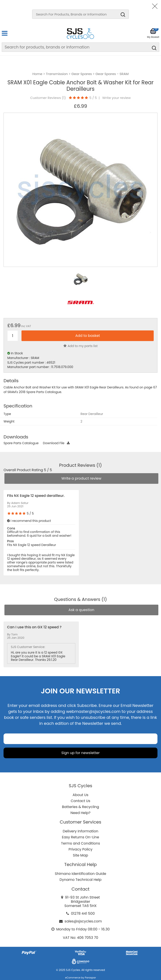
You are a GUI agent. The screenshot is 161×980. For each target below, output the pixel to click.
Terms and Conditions (81, 843)
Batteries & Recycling (81, 807)
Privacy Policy (80, 849)
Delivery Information (80, 831)
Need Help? (80, 813)
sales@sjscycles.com (83, 921)
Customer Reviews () (48, 98)
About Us (80, 795)
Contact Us (80, 801)
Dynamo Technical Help (81, 880)
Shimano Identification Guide (81, 874)
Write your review (117, 98)
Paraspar (90, 978)
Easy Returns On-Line (81, 837)
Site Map (80, 855)
